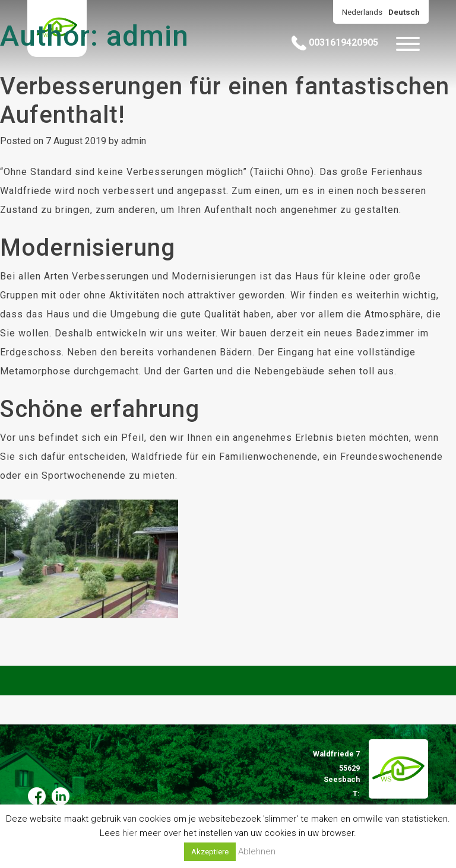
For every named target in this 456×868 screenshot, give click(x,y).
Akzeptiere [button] (210, 852)
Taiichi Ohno (282, 172)
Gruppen (19, 295)
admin (134, 141)
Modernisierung (88, 248)
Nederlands (362, 12)
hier (130, 833)
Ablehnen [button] (257, 851)
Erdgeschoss (31, 352)
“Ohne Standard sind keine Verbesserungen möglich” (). (160, 172)
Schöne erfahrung (100, 409)
